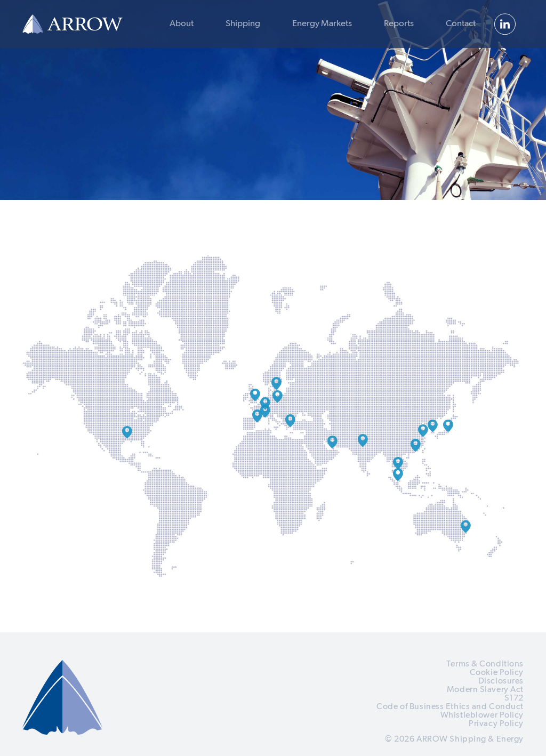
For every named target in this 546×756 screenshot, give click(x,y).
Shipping (243, 24)
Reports (399, 24)
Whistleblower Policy (482, 715)
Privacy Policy (496, 724)
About (182, 24)
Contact (461, 24)
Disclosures (501, 681)
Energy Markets (322, 24)
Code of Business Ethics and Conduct (450, 707)
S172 (514, 698)
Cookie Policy (497, 673)
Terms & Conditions (485, 664)
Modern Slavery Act (485, 690)
